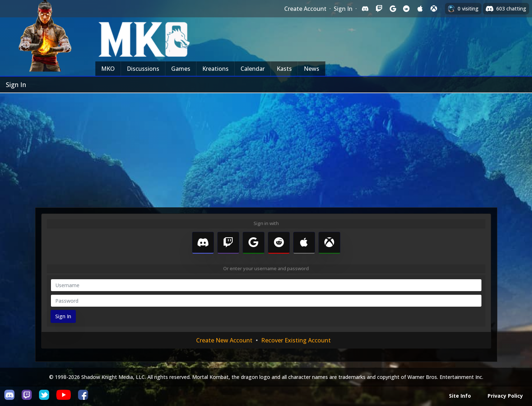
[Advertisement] (266, 147)
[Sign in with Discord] (365, 9)
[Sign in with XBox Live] (434, 9)
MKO (108, 69)
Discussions (143, 69)
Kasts (284, 69)
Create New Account (224, 340)
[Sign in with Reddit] (406, 9)
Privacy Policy (505, 396)
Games (181, 69)
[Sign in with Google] (393, 9)
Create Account (305, 9)
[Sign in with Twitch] (379, 9)
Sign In (343, 9)
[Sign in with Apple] (420, 9)
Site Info (460, 396)
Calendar (253, 69)
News (312, 69)
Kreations (215, 69)
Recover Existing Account (296, 340)
